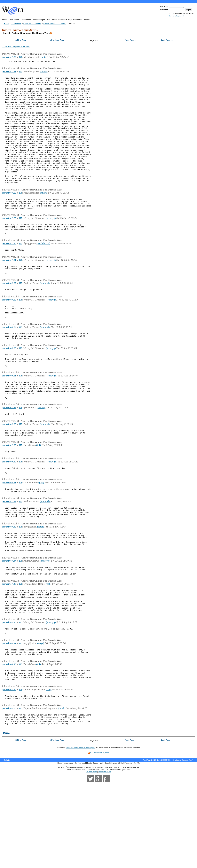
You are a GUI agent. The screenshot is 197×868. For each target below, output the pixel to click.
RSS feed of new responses (100, 838)
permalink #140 (9, 515)
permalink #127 (9, 72)
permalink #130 (9, 273)
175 (21, 57)
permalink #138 (9, 474)
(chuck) (62, 790)
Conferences (26, 20)
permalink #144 (9, 625)
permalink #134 (9, 365)
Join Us (86, 20)
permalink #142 (9, 558)
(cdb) (49, 651)
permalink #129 (9, 244)
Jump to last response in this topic (16, 46)
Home (4, 20)
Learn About (14, 20)
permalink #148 (9, 742)
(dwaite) (41, 455)
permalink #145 (9, 651)
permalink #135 (9, 388)
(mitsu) (44, 57)
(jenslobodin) (43, 273)
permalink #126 (9, 57)
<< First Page (20, 40)
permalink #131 (9, 291)
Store (54, 20)
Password (77, 20)
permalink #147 (9, 718)
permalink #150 (9, 790)
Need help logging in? (176, 16)
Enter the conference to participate (80, 833)
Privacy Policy (91, 857)
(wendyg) (51, 244)
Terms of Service (105, 857)
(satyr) (41, 586)
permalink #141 (9, 538)
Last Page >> (167, 40)
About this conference (32, 24)
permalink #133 (9, 334)
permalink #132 (9, 316)
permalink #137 (9, 456)
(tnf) (38, 496)
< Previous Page (57, 40)
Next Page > (130, 40)
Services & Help (65, 20)
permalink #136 (9, 419)
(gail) (41, 538)
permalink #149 (9, 770)
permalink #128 (9, 216)
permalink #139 (9, 497)
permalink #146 (9, 695)
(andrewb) (45, 316)
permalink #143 (9, 587)
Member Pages (39, 20)
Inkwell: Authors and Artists (54, 24)
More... (7, 818)
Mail (49, 20)
